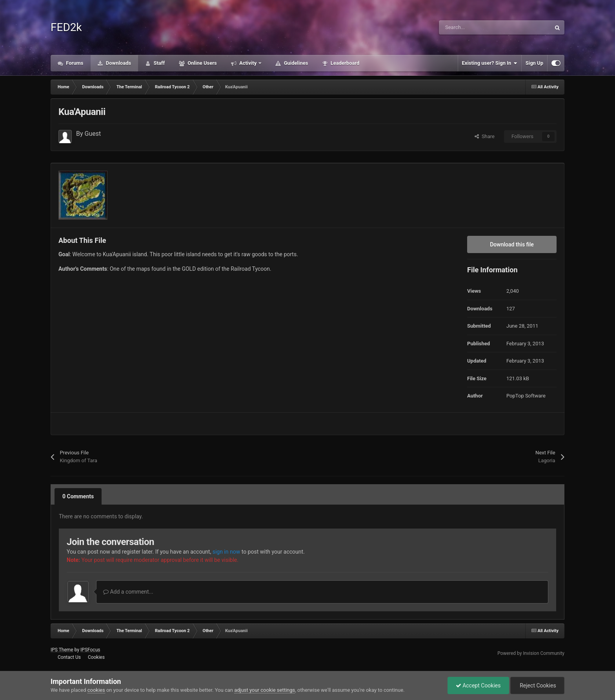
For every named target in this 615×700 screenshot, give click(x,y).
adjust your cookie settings (265, 690)
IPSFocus (90, 650)
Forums (74, 63)
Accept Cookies (478, 685)
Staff (158, 63)
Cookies (96, 657)
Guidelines (295, 63)
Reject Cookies (537, 685)
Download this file (512, 244)
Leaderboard (344, 63)
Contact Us (69, 657)
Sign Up (534, 63)
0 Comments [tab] (78, 496)
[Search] (478, 27)
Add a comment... (128, 592)
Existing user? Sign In (490, 63)
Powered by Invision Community (531, 653)
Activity (248, 63)
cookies (96, 690)
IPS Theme (62, 650)
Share (485, 136)
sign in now (227, 552)
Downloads (118, 63)
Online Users (202, 63)
